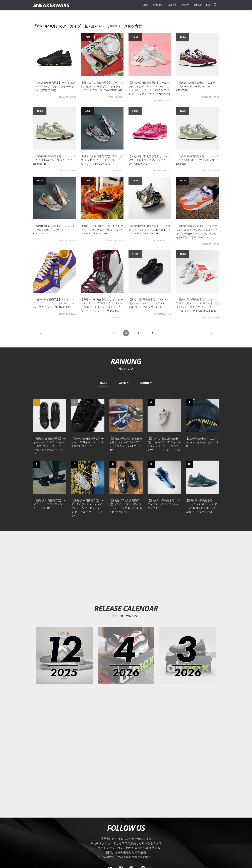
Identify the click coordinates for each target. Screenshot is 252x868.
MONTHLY (146, 383)
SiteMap (39, 834)
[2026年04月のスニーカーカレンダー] (126, 597)
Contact (65, 834)
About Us (52, 834)
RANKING (126, 361)
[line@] (142, 811)
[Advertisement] (126, 505)
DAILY (104, 383)
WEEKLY (124, 383)
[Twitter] (110, 811)
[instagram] (131, 811)
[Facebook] (121, 811)
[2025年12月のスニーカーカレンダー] (64, 597)
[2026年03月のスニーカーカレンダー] (188, 597)
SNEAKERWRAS (192, 834)
